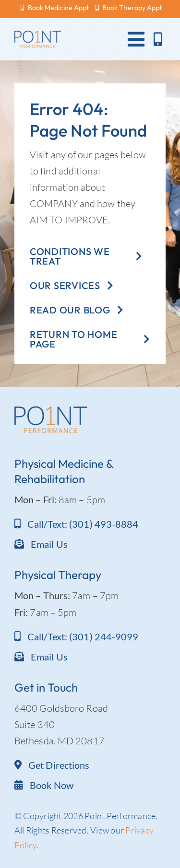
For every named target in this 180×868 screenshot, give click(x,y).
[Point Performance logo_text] (38, 35)
